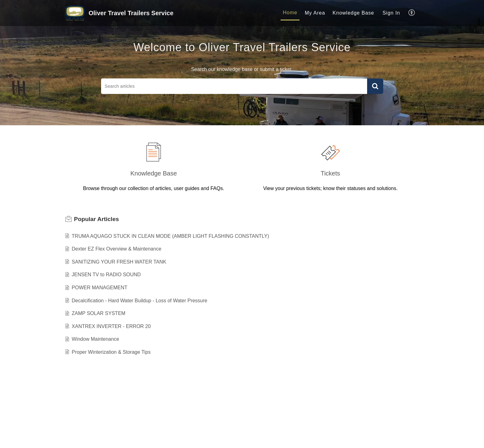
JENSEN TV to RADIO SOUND (106, 275)
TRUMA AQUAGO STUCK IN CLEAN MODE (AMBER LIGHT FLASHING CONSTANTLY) (170, 236)
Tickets (330, 173)
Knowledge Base (153, 173)
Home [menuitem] (290, 13)
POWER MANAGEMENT (100, 288)
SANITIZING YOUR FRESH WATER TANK (119, 262)
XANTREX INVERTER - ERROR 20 (111, 326)
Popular (97, 219)
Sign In (391, 13)
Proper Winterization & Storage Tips (111, 352)
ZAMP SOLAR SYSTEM (98, 313)
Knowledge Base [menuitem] (353, 13)
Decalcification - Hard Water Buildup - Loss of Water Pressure (139, 301)
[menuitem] (290, 13)
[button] (375, 86)
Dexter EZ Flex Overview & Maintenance (116, 249)
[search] (234, 86)
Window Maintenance (95, 339)
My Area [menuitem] (315, 13)
